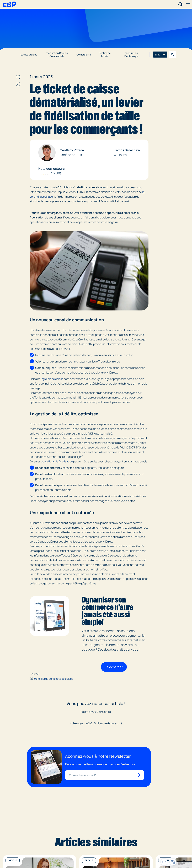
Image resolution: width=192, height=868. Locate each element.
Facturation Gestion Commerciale (57, 55)
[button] (188, 4)
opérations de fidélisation (57, 461)
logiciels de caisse (52, 379)
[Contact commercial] (180, 4)
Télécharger (114, 667)
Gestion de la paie (105, 55)
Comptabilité (84, 55)
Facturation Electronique (131, 55)
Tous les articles (28, 55)
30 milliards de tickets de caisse (53, 679)
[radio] (92, 718)
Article (13, 860)
